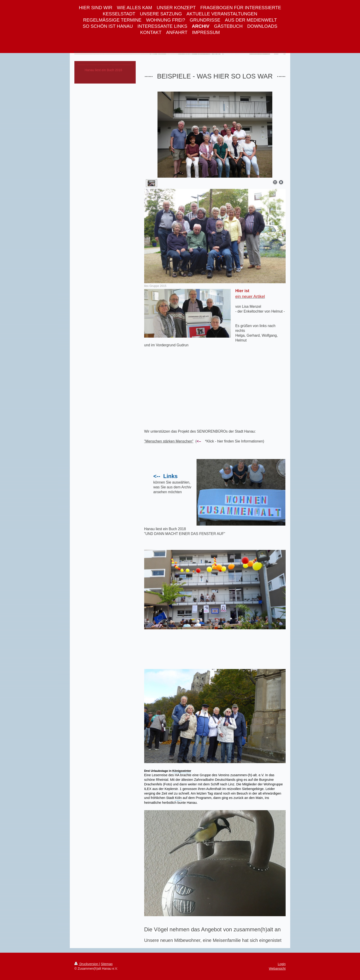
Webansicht (277, 969)
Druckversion (87, 964)
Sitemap (107, 964)
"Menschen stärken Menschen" (169, 441)
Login (282, 964)
